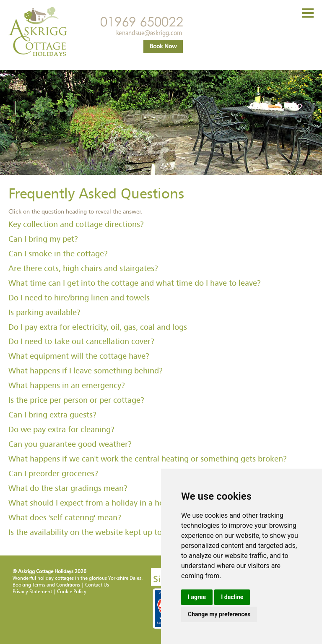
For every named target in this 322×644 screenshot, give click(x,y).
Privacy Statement (32, 592)
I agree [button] (197, 597)
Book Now (163, 46)
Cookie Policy (72, 592)
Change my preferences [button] (219, 614)
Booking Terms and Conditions (46, 585)
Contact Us (97, 585)
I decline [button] (232, 597)
